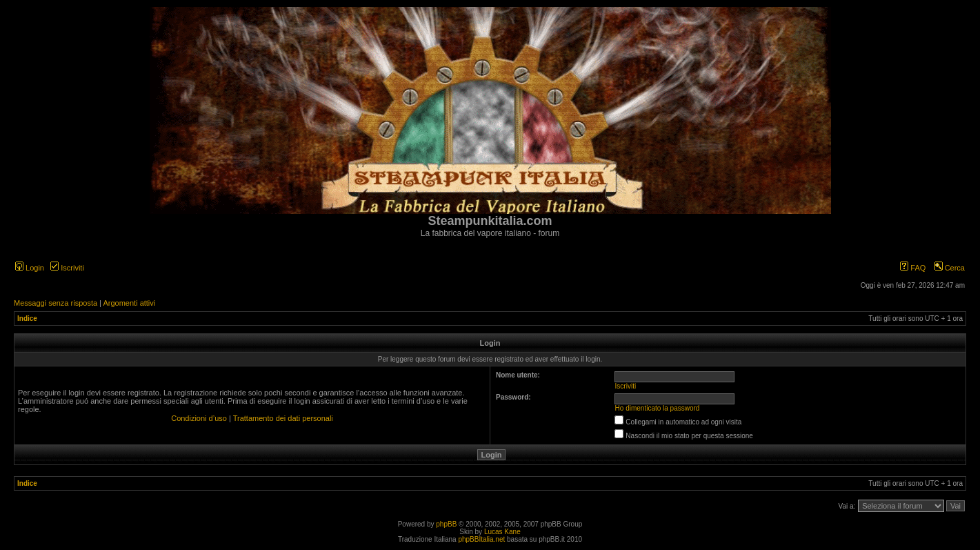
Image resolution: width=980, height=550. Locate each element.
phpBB (446, 524)
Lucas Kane (502, 532)
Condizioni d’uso (199, 418)
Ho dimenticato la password (658, 408)
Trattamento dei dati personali (283, 418)
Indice (27, 318)
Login (30, 268)
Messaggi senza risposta (56, 303)
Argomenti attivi (129, 303)
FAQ (913, 268)
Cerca (950, 268)
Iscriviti (67, 268)
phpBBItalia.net (481, 539)
